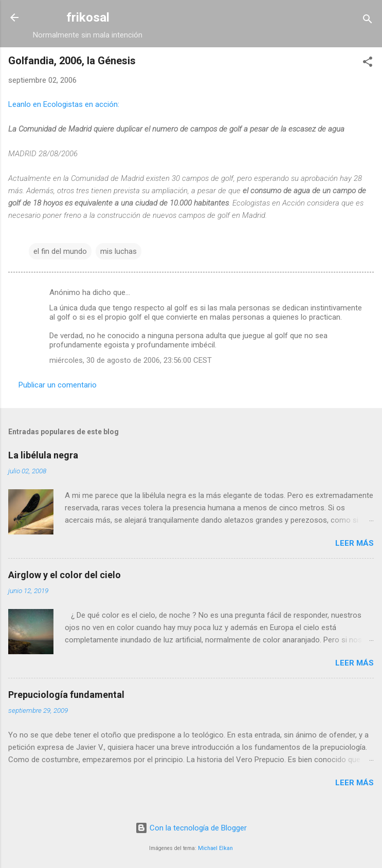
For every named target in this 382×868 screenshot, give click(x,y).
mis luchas (119, 251)
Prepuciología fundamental (66, 695)
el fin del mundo (60, 251)
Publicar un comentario (58, 385)
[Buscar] (368, 21)
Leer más (354, 543)
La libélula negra (43, 455)
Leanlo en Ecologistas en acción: (64, 104)
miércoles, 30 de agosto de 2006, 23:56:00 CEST (131, 360)
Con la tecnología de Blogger (191, 828)
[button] (368, 63)
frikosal (88, 17)
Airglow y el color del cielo (65, 575)
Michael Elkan (215, 848)
